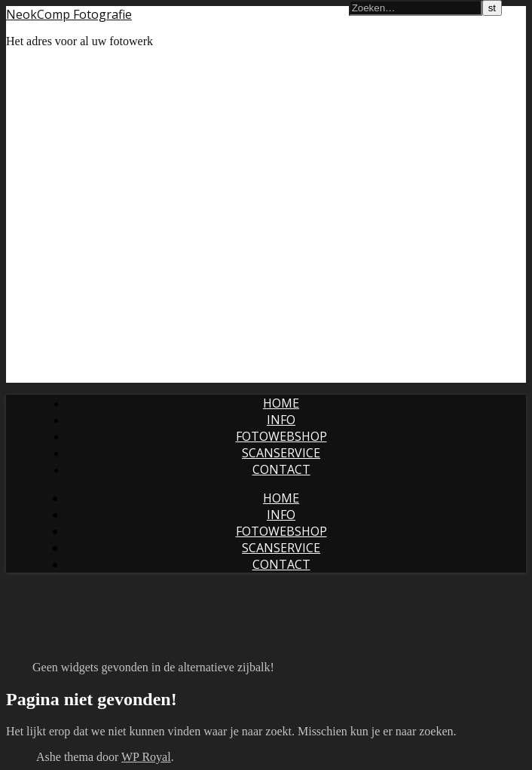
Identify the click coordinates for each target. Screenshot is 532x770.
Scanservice (281, 453)
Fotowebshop (281, 436)
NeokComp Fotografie (69, 14)
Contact (281, 469)
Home (281, 403)
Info (281, 420)
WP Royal (146, 757)
